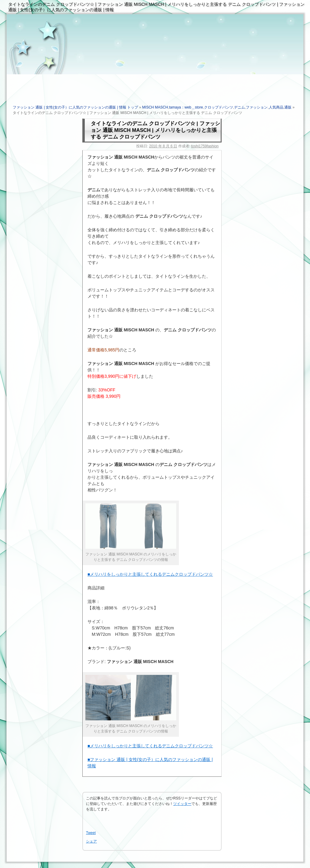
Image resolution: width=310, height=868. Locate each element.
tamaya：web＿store (186, 107)
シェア (91, 841)
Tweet (91, 833)
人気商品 (276, 107)
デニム (239, 107)
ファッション (257, 107)
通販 (288, 107)
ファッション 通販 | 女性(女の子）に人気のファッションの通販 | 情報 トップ (75, 107)
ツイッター (182, 804)
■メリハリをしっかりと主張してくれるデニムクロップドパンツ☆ (150, 574)
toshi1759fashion (205, 146)
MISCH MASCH (155, 107)
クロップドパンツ (219, 107)
